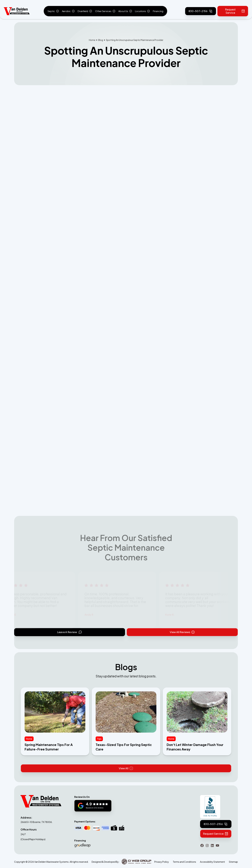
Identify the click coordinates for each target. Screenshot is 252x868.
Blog (101, 40)
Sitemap (233, 862)
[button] (53, 11)
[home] (17, 11)
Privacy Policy (162, 862)
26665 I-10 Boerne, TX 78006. (37, 822)
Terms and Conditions (184, 862)
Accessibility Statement (212, 862)
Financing (158, 11)
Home (92, 40)
